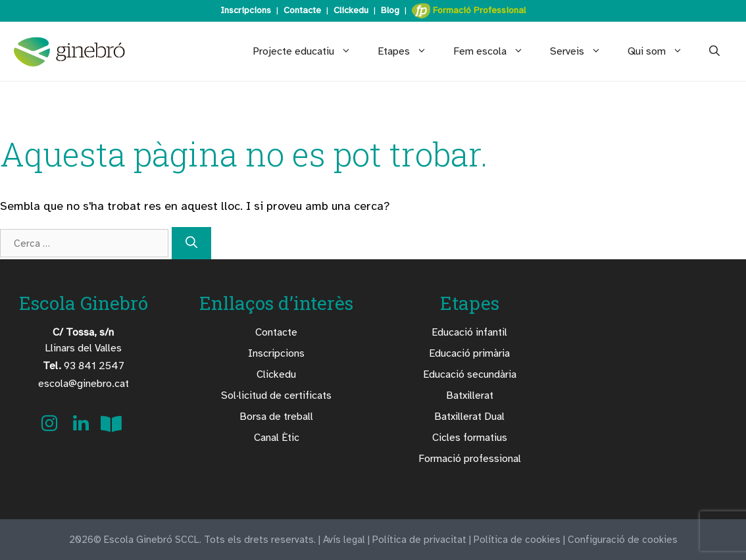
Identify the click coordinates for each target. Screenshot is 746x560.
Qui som (662, 51)
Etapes (409, 51)
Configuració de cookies (623, 540)
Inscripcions (246, 10)
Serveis (582, 51)
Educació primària (469, 353)
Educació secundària (470, 374)
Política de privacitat (419, 540)
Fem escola (495, 51)
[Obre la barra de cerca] (714, 51)
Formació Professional (469, 11)
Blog (390, 10)
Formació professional (470, 459)
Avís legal (344, 540)
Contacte (302, 10)
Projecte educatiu (309, 51)
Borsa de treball (276, 417)
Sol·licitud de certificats (276, 395)
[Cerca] (191, 243)
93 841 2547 (84, 366)
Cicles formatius (470, 438)
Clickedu (351, 10)
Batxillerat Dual (469, 417)
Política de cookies (517, 540)
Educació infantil (469, 332)
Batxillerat (470, 395)
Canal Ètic (277, 438)
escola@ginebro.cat (84, 384)
